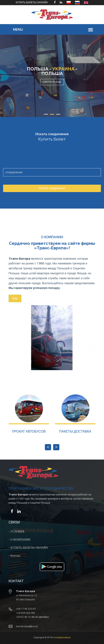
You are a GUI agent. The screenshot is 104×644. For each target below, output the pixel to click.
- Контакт (15, 556)
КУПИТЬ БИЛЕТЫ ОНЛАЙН (32, 2)
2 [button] (52, 114)
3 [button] (58, 114)
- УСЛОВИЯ (17, 532)
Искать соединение (52, 188)
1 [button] (46, 114)
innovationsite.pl (62, 638)
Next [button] (52, 448)
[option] (52, 76)
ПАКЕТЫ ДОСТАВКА (75, 431)
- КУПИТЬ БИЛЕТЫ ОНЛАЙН (28, 548)
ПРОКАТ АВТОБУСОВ (29, 431)
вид (15, 298)
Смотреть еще (52, 82)
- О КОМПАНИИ (20, 540)
